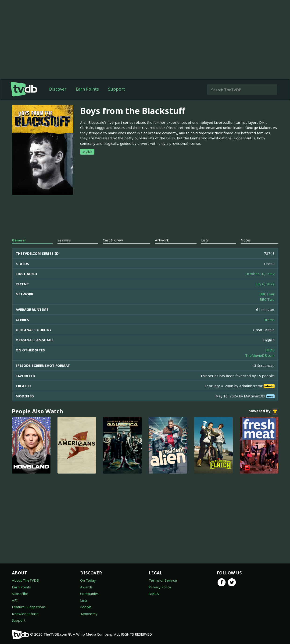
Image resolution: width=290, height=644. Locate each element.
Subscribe (20, 594)
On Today (88, 580)
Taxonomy (89, 614)
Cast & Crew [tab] (113, 240)
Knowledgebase (25, 614)
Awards (86, 587)
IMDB (270, 350)
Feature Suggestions (29, 607)
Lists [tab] (205, 240)
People (86, 607)
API (15, 600)
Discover (58, 89)
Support (117, 89)
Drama (269, 320)
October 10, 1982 (260, 274)
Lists (84, 600)
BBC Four (267, 294)
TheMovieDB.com (260, 355)
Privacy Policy (160, 587)
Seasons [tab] (64, 240)
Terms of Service (163, 580)
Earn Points (87, 89)
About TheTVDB (25, 580)
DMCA (154, 594)
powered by (263, 411)
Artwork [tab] (162, 240)
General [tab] (19, 240)
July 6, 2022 (265, 284)
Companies (89, 594)
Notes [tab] (246, 240)
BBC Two (267, 299)
